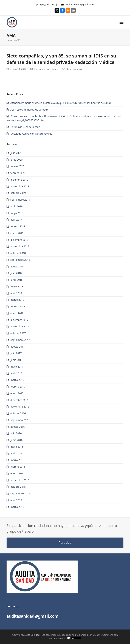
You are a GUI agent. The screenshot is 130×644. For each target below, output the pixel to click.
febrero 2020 (18, 173)
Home (10, 40)
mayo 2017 (17, 367)
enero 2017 (17, 393)
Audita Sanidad (32, 635)
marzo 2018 (17, 300)
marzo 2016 (17, 460)
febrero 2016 (18, 467)
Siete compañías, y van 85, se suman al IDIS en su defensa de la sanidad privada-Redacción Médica (61, 59)
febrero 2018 (18, 306)
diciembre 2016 (19, 400)
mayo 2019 (17, 213)
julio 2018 (16, 273)
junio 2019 (17, 206)
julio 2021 (16, 153)
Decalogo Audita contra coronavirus (31, 134)
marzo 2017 (17, 380)
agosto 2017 (18, 347)
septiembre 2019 (20, 200)
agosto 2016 (18, 427)
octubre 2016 (18, 413)
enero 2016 (17, 473)
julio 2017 (16, 353)
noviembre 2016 (20, 407)
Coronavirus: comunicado (25, 127)
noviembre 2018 (20, 246)
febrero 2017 (18, 387)
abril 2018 (16, 293)
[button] (121, 22)
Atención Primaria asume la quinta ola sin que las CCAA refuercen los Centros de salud (61, 103)
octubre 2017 (18, 333)
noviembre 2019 (20, 186)
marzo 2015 (17, 507)
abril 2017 (16, 373)
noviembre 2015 (20, 480)
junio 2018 (17, 280)
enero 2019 (17, 233)
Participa (65, 543)
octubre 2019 (18, 193)
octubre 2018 (18, 253)
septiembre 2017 (20, 340)
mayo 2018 (17, 286)
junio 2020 (17, 160)
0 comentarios (74, 69)
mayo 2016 (17, 447)
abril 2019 (16, 220)
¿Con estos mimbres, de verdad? (29, 110)
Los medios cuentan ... (46, 69)
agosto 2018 (18, 266)
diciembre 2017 (19, 320)
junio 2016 (17, 440)
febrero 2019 (18, 226)
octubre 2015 (18, 487)
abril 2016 (16, 453)
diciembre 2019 (19, 180)
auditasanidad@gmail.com (79, 4)
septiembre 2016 (20, 420)
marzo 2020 (17, 166)
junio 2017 (17, 360)
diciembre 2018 (19, 240)
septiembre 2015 (20, 493)
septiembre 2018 (20, 260)
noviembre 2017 (20, 326)
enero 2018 (17, 313)
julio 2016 (16, 433)
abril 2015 (16, 500)
